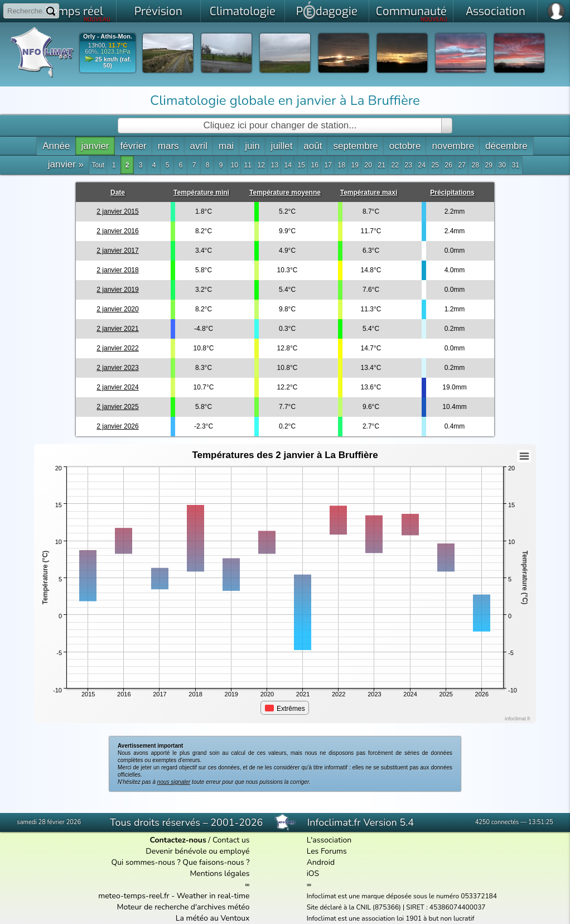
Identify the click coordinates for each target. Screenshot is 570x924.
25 (435, 165)
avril (199, 146)
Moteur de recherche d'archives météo (183, 907)
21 (382, 165)
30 (502, 165)
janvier (95, 146)
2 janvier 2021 (117, 329)
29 (489, 165)
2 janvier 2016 (117, 231)
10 (235, 165)
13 (275, 165)
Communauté (412, 13)
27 (462, 165)
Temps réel (78, 13)
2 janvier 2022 (117, 348)
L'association (329, 840)
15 (301, 165)
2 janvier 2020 (117, 309)
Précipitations (452, 192)
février (134, 146)
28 (475, 165)
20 (368, 165)
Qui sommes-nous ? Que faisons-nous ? (180, 862)
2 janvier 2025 (117, 407)
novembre (453, 146)
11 (248, 165)
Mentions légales (219, 874)
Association (496, 11)
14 (288, 165)
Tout (98, 165)
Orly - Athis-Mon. (108, 37)
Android (321, 862)
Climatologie (243, 11)
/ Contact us (200, 840)
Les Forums (327, 851)
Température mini (201, 192)
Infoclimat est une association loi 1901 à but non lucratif (391, 918)
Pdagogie (327, 10)
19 (355, 165)
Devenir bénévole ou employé (197, 851)
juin (252, 146)
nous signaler (174, 782)
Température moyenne (285, 192)
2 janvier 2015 (117, 211)
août (313, 146)
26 (449, 165)
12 (261, 165)
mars (168, 146)
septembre (355, 146)
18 (342, 165)
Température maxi (369, 192)
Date (118, 192)
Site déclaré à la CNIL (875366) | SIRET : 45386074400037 (396, 907)
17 (328, 165)
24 (422, 165)
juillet (282, 146)
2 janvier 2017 (117, 251)
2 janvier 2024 (117, 387)
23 (409, 165)
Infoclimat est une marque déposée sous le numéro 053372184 (402, 896)
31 (516, 165)
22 (395, 165)
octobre (405, 146)
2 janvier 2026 (117, 426)
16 (315, 165)
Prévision (158, 11)
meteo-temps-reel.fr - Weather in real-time (174, 896)
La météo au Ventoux (213, 918)
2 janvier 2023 (117, 368)
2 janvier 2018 (117, 270)
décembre (506, 146)
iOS (313, 874)
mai (226, 146)
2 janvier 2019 (117, 290)
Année (56, 146)
